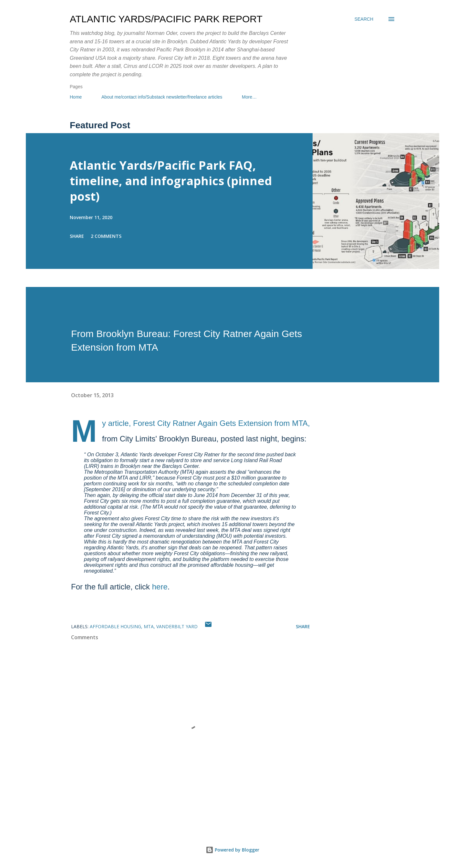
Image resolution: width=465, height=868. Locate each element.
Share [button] (77, 236)
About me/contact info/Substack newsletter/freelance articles (162, 97)
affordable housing (115, 626)
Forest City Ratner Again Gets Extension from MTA (220, 423)
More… (249, 97)
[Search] (364, 19)
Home (76, 97)
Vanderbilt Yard (177, 626)
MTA (149, 626)
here (160, 587)
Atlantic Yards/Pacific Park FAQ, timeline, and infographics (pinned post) (171, 181)
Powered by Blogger (232, 850)
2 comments (106, 236)
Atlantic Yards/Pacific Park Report (166, 19)
